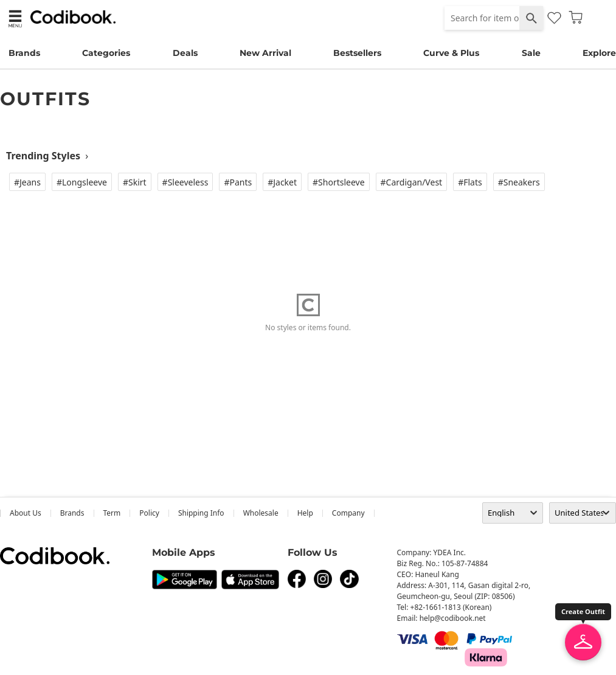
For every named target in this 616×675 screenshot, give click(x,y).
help (305, 513)
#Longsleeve (82, 182)
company (348, 513)
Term (112, 513)
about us (26, 513)
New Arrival (265, 53)
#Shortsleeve (339, 182)
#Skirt (135, 182)
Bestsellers (357, 53)
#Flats (470, 182)
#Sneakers (519, 182)
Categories (106, 53)
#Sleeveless (185, 182)
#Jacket (282, 182)
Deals (185, 53)
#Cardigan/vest (412, 182)
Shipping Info (201, 513)
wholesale (261, 513)
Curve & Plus (451, 53)
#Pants (238, 182)
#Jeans (27, 182)
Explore (599, 53)
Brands (24, 53)
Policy (149, 513)
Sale (531, 53)
